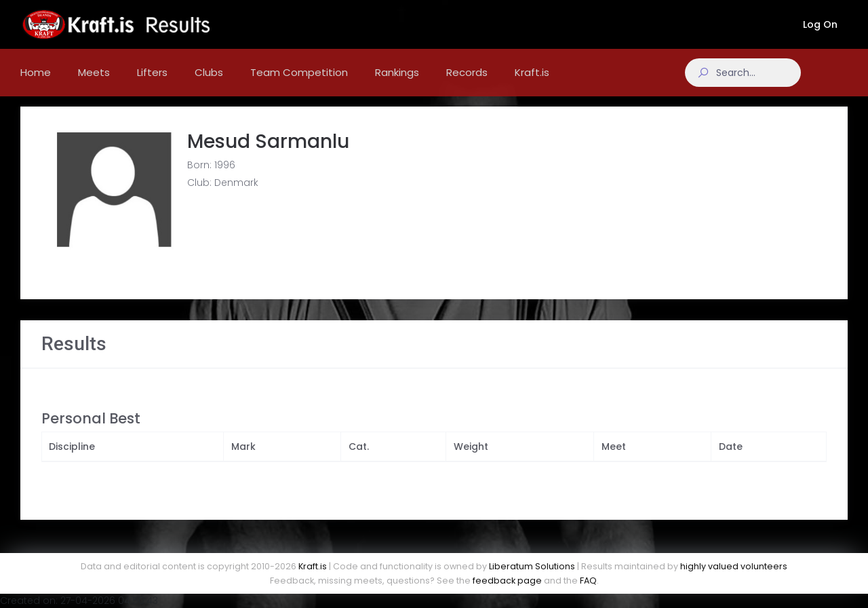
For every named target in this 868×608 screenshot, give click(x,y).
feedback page (507, 581)
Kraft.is (313, 566)
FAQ (588, 581)
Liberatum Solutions (532, 566)
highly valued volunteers (734, 566)
